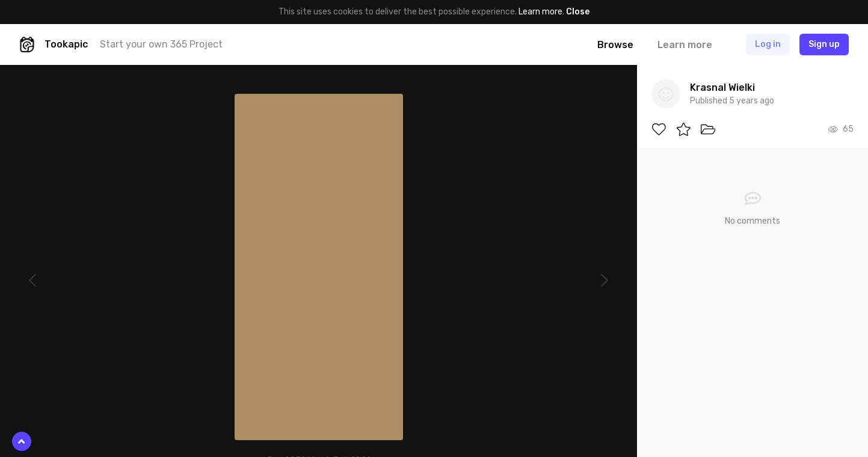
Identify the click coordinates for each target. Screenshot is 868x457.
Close (578, 12)
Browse (615, 45)
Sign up (824, 44)
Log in (768, 44)
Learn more (540, 12)
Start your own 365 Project (161, 44)
